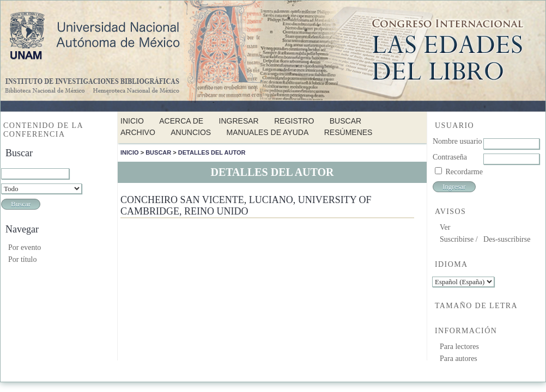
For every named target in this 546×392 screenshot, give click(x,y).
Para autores (459, 359)
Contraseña (450, 157)
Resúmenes (348, 132)
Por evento (25, 247)
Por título (23, 259)
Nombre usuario (457, 141)
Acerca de (181, 121)
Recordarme (464, 172)
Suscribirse (457, 239)
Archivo (138, 132)
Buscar (345, 121)
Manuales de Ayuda (268, 132)
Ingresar (239, 121)
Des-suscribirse (507, 239)
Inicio (132, 121)
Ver (445, 227)
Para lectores (459, 347)
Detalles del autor (212, 152)
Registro (294, 121)
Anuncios (191, 132)
